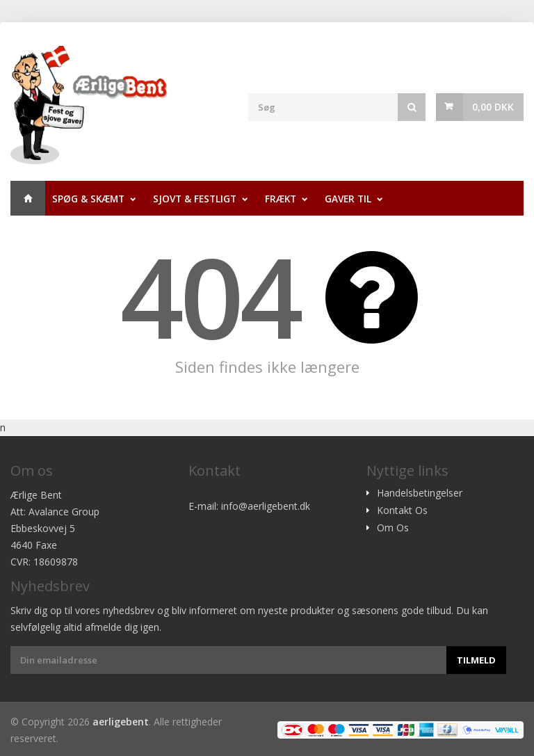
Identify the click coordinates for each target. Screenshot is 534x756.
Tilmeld (476, 660)
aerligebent (121, 722)
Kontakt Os (402, 510)
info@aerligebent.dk (266, 506)
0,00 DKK (493, 107)
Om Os (393, 528)
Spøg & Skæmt (88, 199)
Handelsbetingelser (420, 493)
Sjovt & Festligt (195, 199)
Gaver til (348, 199)
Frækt (281, 199)
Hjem (28, 198)
